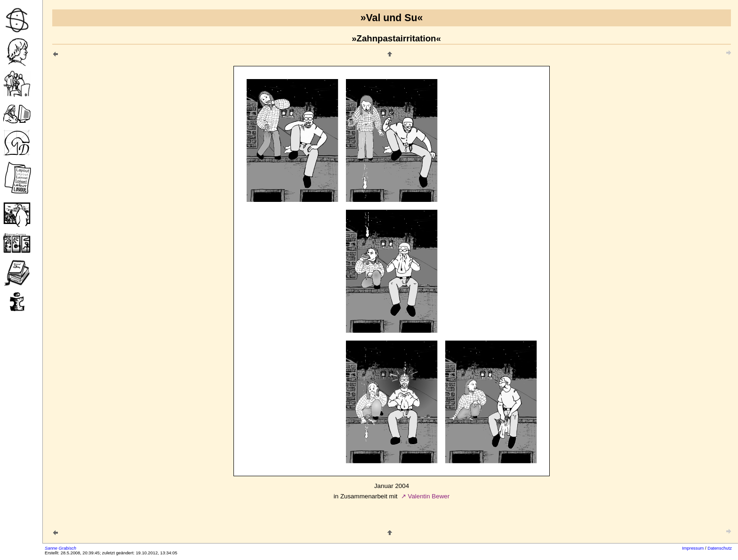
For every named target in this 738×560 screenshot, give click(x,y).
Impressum (693, 548)
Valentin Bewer (429, 496)
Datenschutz (720, 548)
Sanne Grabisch (60, 548)
